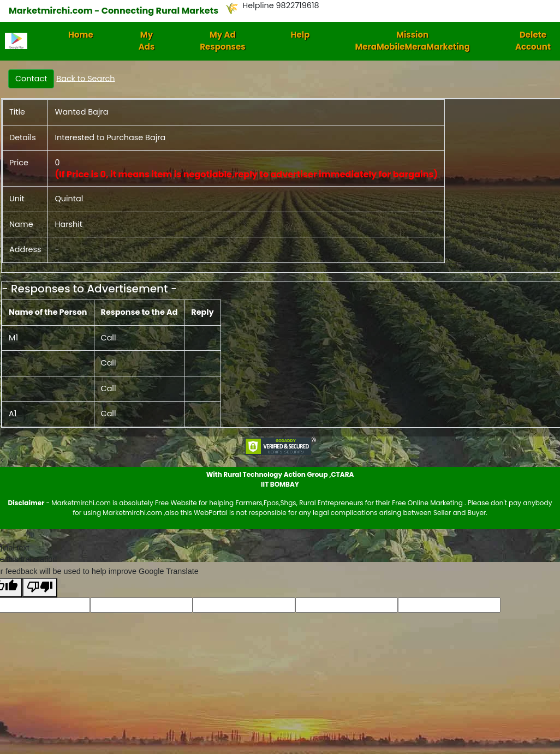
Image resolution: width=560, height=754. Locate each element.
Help (300, 35)
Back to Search (85, 78)
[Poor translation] (40, 588)
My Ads (147, 41)
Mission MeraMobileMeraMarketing (412, 41)
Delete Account (533, 41)
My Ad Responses (222, 41)
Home (81, 35)
